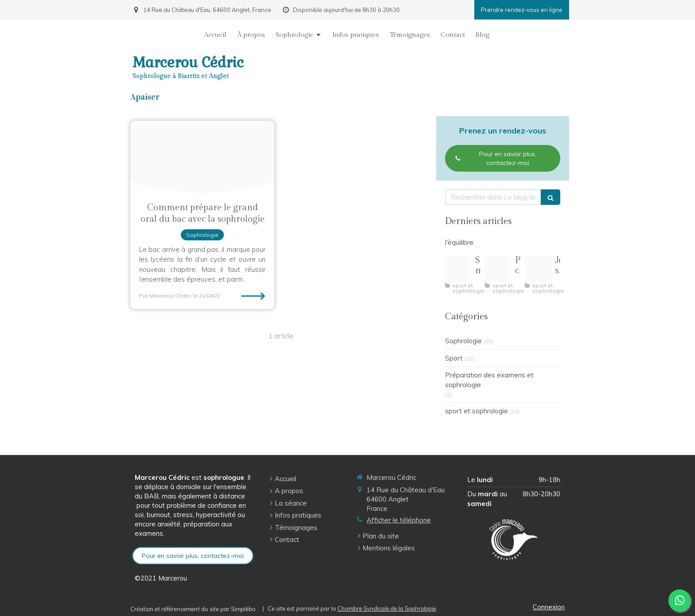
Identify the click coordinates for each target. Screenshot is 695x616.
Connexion (549, 607)
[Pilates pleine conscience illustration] (498, 269)
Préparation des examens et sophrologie (489, 380)
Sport (454, 358)
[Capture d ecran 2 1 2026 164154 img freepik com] (458, 269)
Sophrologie (463, 341)
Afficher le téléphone (399, 520)
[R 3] (538, 269)
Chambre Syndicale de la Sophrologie (387, 608)
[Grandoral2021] (202, 157)
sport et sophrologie (476, 411)
